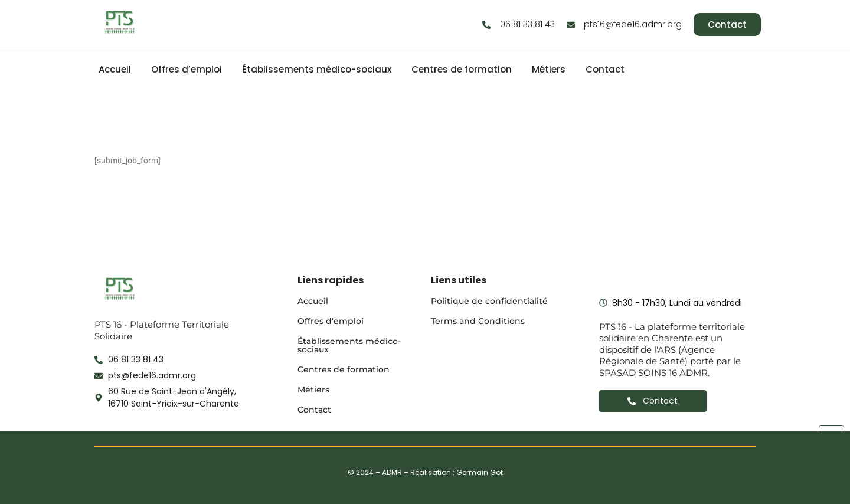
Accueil (115, 69)
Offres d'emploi (331, 321)
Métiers (549, 69)
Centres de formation (462, 69)
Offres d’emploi (187, 69)
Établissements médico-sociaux (317, 69)
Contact (605, 69)
